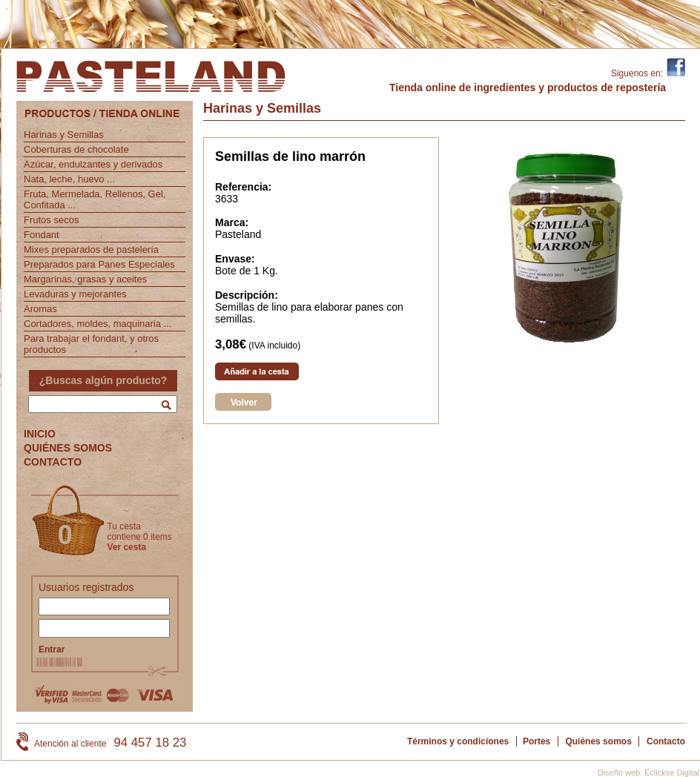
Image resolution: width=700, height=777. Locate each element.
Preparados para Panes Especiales (99, 264)
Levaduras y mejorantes (75, 294)
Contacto (666, 741)
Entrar (52, 649)
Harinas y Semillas (64, 135)
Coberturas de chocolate (76, 149)
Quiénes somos (598, 741)
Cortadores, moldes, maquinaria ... (98, 324)
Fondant (42, 235)
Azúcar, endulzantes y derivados (93, 164)
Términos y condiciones (458, 741)
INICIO (40, 434)
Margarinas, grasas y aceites (85, 279)
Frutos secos (51, 220)
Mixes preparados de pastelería (91, 249)
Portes (536, 741)
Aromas (40, 309)
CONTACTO (53, 462)
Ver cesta (126, 547)
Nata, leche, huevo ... (69, 179)
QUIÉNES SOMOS (68, 448)
